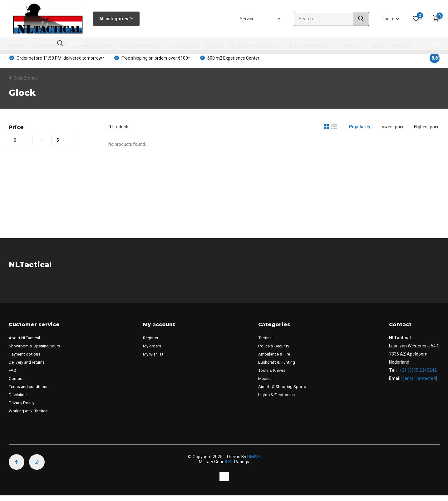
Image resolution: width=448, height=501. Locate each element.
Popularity (360, 132)
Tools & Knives (183, 46)
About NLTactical (25, 343)
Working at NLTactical (30, 416)
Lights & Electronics (311, 46)
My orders (155, 351)
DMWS (254, 462)
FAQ (13, 376)
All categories (116, 19)
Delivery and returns (28, 367)
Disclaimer (19, 400)
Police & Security (50, 46)
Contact (17, 384)
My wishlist (156, 359)
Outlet (378, 46)
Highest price (427, 132)
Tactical (17, 46)
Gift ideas (401, 46)
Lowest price (392, 132)
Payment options (26, 359)
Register (153, 343)
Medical (214, 46)
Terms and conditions (30, 392)
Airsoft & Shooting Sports (256, 46)
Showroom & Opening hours (36, 351)
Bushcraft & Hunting (139, 46)
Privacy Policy (22, 408)
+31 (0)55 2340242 (418, 376)
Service (247, 19)
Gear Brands (352, 46)
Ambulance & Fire (93, 46)
